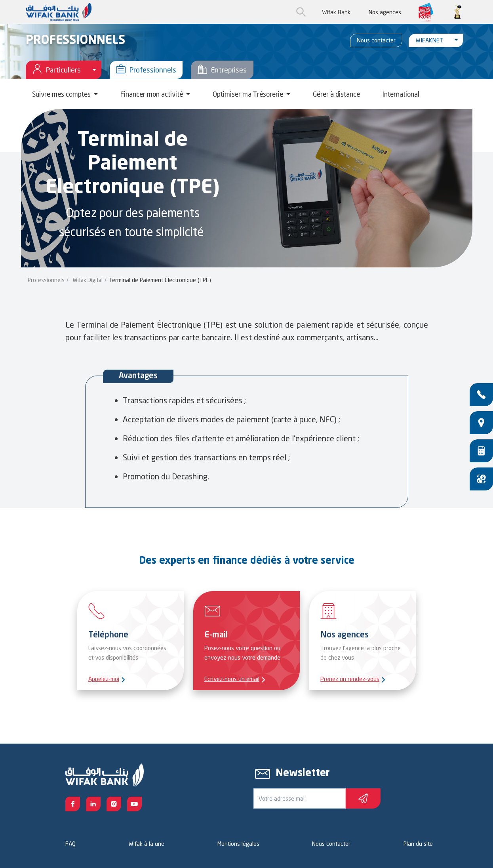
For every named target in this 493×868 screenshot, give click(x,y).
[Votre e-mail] (300, 798)
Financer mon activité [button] (152, 94)
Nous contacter (376, 40)
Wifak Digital (88, 280)
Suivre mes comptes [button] (62, 94)
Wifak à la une (146, 844)
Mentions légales (238, 844)
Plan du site (418, 844)
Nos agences (385, 12)
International (401, 94)
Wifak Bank (336, 12)
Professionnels (146, 70)
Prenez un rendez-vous (350, 679)
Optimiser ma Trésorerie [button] (249, 94)
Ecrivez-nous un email (232, 679)
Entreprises (222, 70)
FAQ (70, 844)
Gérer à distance (336, 94)
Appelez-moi (104, 679)
